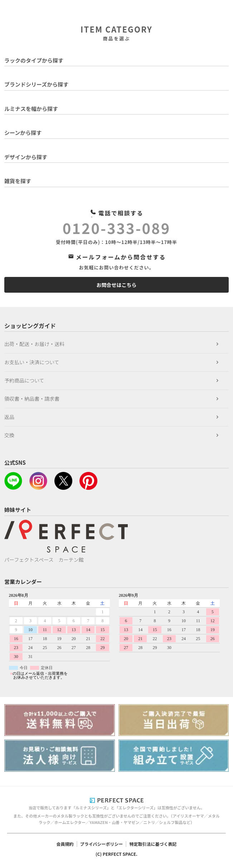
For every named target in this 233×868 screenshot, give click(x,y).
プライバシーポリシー (102, 844)
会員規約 (65, 844)
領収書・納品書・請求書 (32, 399)
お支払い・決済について (32, 362)
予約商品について (24, 380)
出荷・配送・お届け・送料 (34, 344)
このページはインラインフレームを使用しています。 (117, 636)
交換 (9, 435)
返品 (9, 417)
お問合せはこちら (117, 285)
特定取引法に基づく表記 (153, 844)
